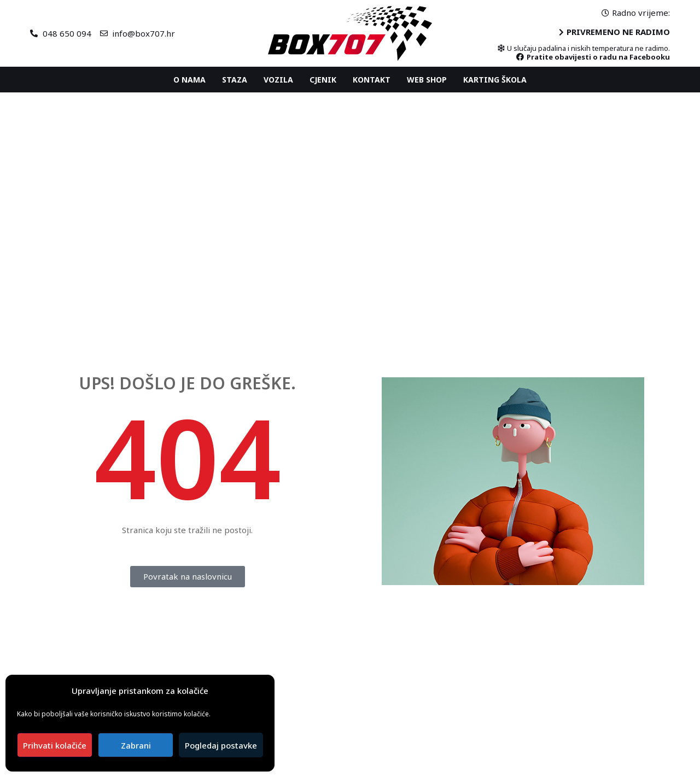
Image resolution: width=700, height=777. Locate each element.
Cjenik (323, 80)
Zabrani (136, 745)
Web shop (427, 80)
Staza (235, 80)
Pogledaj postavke (221, 745)
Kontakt (372, 80)
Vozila (278, 80)
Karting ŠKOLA (495, 80)
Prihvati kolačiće (55, 745)
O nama (189, 80)
